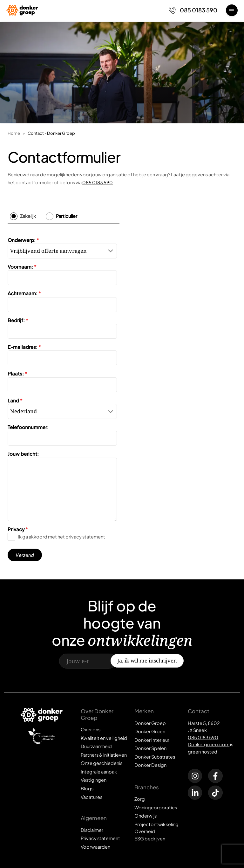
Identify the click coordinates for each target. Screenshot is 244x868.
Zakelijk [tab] (28, 216)
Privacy (18, 529)
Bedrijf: (18, 320)
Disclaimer (92, 830)
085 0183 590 (98, 182)
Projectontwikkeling (156, 824)
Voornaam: (22, 267)
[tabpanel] (64, 397)
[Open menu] (232, 10)
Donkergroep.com (209, 744)
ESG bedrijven (150, 839)
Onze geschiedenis (102, 763)
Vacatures (91, 797)
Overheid (145, 831)
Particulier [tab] (67, 216)
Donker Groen (150, 731)
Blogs (87, 788)
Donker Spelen (150, 748)
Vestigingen (94, 780)
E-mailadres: (24, 347)
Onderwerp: (23, 240)
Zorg (140, 799)
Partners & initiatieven (104, 755)
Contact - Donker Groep (51, 133)
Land (15, 400)
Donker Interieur (152, 740)
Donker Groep (150, 723)
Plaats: (17, 374)
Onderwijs (146, 816)
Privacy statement (100, 838)
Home (14, 133)
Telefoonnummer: (28, 427)
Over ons (91, 729)
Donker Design (150, 765)
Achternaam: (24, 294)
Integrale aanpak (99, 772)
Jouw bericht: (23, 454)
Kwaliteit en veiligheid (104, 738)
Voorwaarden (95, 847)
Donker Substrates (155, 757)
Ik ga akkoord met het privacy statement (61, 537)
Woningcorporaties (156, 807)
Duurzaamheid (96, 746)
